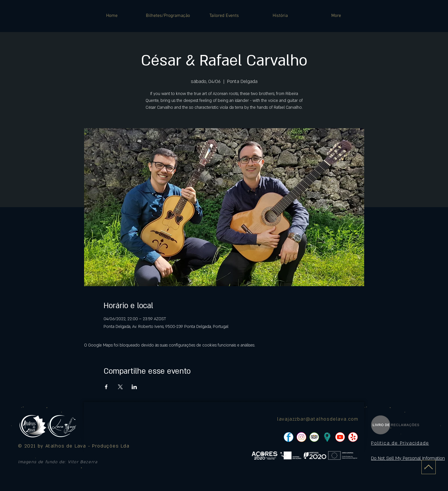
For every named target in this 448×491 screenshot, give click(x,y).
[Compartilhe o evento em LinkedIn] (134, 387)
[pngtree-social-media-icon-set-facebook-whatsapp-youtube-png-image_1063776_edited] (289, 437)
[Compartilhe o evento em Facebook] (106, 387)
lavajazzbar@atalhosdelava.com (318, 419)
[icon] (327, 437)
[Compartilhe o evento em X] (120, 387)
